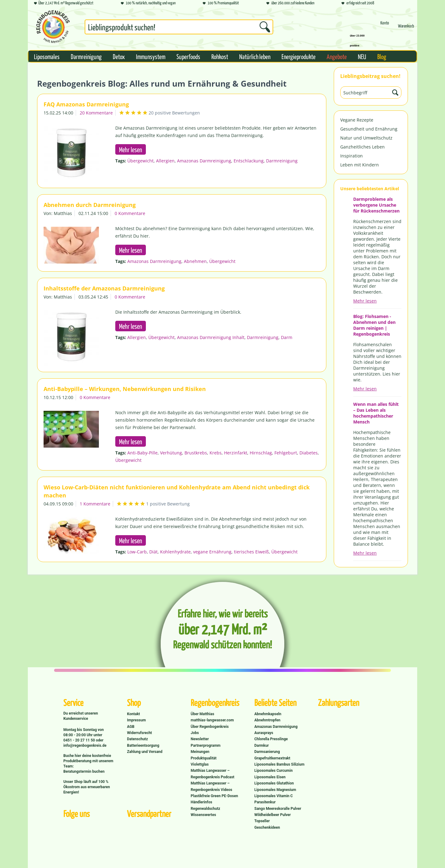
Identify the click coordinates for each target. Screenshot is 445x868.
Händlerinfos (201, 802)
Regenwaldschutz (205, 809)
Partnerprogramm (206, 746)
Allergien (165, 161)
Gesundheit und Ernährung (369, 129)
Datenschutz (138, 739)
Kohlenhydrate (175, 552)
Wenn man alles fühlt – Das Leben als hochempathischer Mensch (376, 413)
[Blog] (382, 56)
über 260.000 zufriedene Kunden (290, 3)
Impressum (136, 720)
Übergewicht (140, 161)
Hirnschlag (261, 453)
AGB (131, 727)
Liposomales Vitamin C (273, 796)
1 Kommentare (95, 504)
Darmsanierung (267, 752)
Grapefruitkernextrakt (272, 758)
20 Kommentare (96, 113)
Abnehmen (195, 261)
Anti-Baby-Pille (142, 453)
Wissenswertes (203, 815)
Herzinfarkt (236, 453)
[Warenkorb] (406, 29)
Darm (287, 337)
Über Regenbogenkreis (210, 727)
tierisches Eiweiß (251, 552)
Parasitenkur (265, 802)
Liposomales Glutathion (274, 783)
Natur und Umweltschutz (366, 138)
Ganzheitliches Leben (362, 147)
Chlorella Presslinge (271, 739)
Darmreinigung (282, 161)
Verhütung (171, 453)
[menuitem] (179, 28)
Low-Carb (137, 552)
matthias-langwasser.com (212, 720)
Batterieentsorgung (143, 746)
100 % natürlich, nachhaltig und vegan (148, 3)
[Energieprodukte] (299, 56)
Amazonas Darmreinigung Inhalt (211, 337)
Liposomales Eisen (270, 777)
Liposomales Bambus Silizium (279, 764)
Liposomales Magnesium (275, 790)
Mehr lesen (365, 301)
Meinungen (200, 752)
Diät (153, 552)
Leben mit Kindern (360, 165)
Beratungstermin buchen (84, 771)
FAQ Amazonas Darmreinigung (86, 104)
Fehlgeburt (286, 453)
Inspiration (352, 156)
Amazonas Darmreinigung (204, 161)
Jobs (195, 733)
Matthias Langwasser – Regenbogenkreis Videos (212, 786)
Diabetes (309, 453)
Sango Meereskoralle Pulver (278, 809)
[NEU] (362, 56)
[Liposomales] (47, 56)
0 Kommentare (130, 213)
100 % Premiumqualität (221, 3)
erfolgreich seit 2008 (358, 3)
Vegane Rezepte (357, 120)
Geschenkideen (267, 827)
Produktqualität (203, 758)
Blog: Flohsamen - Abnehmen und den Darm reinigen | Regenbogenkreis (374, 325)
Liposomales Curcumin (273, 771)
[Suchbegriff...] (179, 27)
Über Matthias (202, 714)
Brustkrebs (196, 453)
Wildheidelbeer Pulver (273, 815)
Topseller (262, 821)
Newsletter (200, 739)
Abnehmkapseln (268, 714)
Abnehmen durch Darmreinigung (90, 205)
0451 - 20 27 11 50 (80, 740)
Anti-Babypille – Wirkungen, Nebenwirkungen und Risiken (125, 389)
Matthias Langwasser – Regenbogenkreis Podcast (212, 774)
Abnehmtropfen (267, 720)
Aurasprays (264, 733)
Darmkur (262, 746)
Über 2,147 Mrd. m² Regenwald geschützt (64, 3)
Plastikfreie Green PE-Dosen (214, 796)
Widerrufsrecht (140, 733)
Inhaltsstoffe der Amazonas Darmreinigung (104, 288)
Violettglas (200, 764)
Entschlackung (249, 161)
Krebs (216, 453)
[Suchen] (265, 27)
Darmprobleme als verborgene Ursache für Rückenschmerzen (376, 205)
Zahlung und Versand (145, 752)
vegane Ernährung (212, 552)
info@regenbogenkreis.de (85, 746)
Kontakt (133, 714)
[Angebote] (337, 56)
